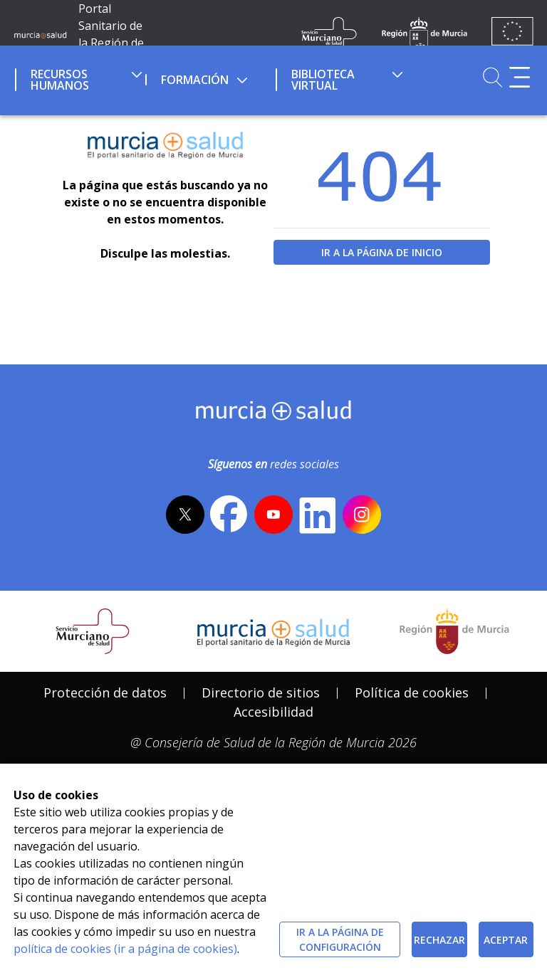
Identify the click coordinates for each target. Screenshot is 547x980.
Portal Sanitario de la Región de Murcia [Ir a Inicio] (111, 34)
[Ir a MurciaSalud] (40, 34)
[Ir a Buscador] (493, 77)
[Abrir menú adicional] (520, 77)
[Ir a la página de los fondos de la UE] (512, 34)
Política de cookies (412, 692)
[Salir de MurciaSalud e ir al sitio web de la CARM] (454, 631)
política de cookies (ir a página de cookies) (125, 949)
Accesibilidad (273, 712)
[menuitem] (79, 78)
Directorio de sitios (261, 692)
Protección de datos (105, 692)
